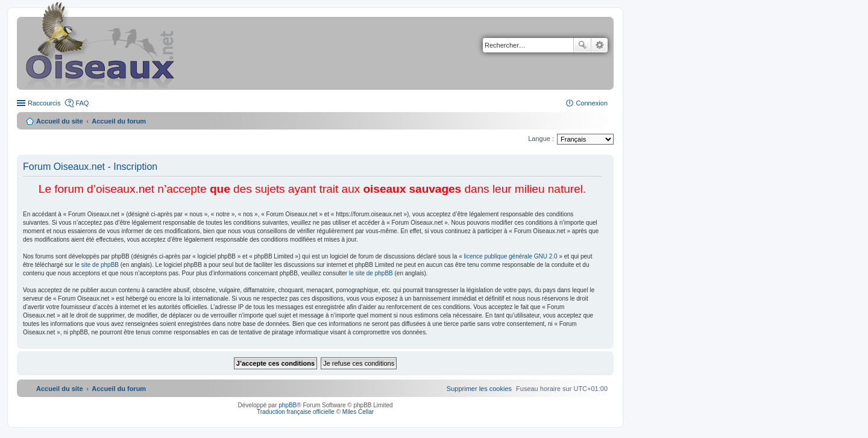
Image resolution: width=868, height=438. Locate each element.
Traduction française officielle (296, 412)
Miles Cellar (358, 412)
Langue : (541, 139)
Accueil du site (60, 121)
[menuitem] (479, 389)
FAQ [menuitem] (82, 103)
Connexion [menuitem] (592, 103)
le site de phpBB (97, 265)
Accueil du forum (119, 121)
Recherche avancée (599, 45)
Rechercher (582, 45)
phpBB (288, 405)
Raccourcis (44, 103)
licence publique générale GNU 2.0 (511, 256)
